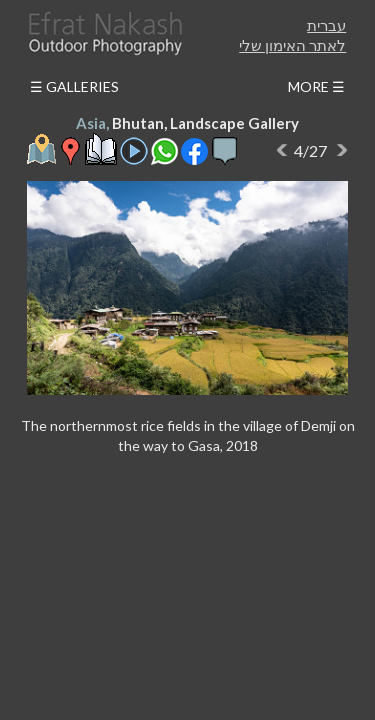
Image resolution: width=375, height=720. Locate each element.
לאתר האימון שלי (292, 45)
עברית (326, 25)
